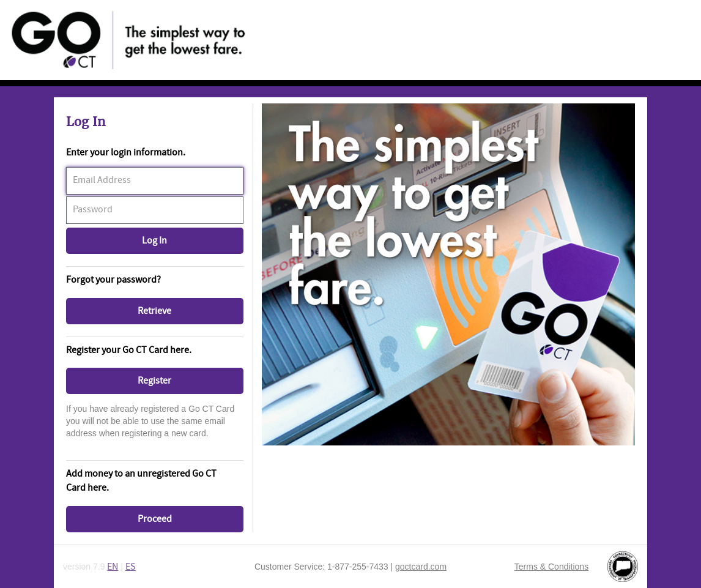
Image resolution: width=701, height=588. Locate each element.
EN (113, 567)
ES (131, 567)
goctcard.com (421, 567)
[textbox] (155, 181)
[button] (155, 241)
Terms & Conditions (551, 567)
